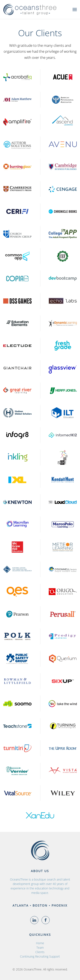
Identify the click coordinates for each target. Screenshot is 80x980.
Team (39, 948)
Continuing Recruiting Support (39, 956)
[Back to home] (30, 10)
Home (39, 943)
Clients (39, 952)
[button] (75, 10)
